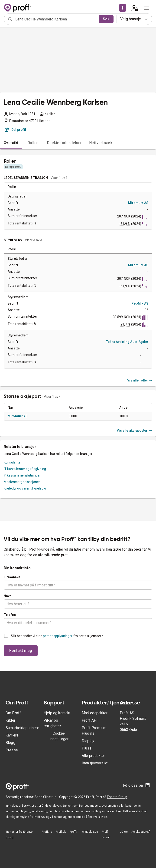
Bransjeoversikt (95, 763)
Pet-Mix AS (140, 303)
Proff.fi (74, 832)
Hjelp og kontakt (57, 713)
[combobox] (55, 19)
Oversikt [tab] (11, 143)
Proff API (90, 720)
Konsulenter (13, 462)
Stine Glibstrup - (47, 797)
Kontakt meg (21, 651)
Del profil (15, 130)
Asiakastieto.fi (141, 832)
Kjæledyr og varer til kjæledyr (25, 488)
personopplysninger (58, 636)
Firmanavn (12, 577)
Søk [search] (106, 19)
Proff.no (47, 832)
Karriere (12, 735)
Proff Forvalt (106, 835)
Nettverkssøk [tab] (101, 143)
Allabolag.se (90, 832)
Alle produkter (93, 756)
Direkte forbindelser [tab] (64, 143)
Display (88, 741)
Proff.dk (61, 832)
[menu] (147, 8)
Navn (8, 596)
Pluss (87, 748)
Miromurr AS (138, 203)
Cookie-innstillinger (59, 736)
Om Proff (13, 713)
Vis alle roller (140, 380)
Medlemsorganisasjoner (22, 482)
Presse (12, 750)
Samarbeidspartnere (22, 728)
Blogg (10, 743)
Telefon (10, 615)
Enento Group (117, 797)
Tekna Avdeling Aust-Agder (127, 342)
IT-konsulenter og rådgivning (25, 469)
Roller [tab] (33, 143)
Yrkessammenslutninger (22, 475)
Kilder (10, 720)
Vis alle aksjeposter (135, 431)
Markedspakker (95, 713)
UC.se (124, 832)
